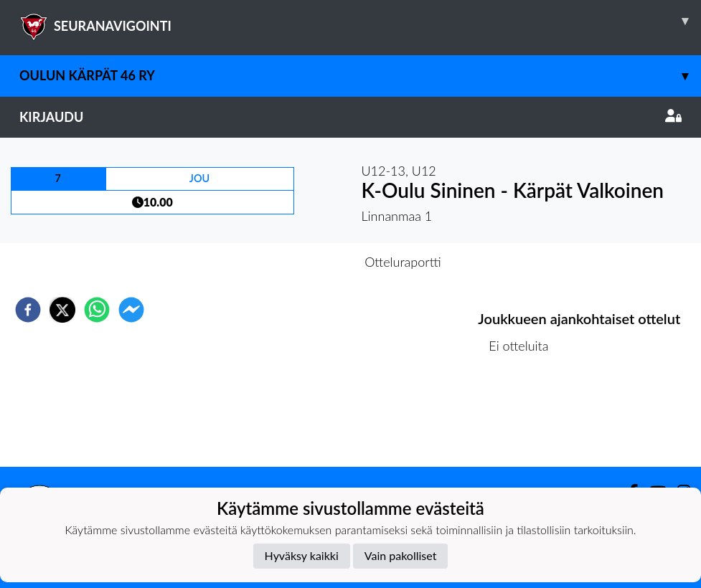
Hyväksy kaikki (302, 555)
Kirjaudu (350, 117)
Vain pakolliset (401, 555)
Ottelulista (524, 418)
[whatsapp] (97, 310)
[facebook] (28, 310)
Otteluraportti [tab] (403, 262)
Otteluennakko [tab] (301, 262)
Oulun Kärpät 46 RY (360, 76)
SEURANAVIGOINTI (360, 21)
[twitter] (62, 310)
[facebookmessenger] (131, 310)
